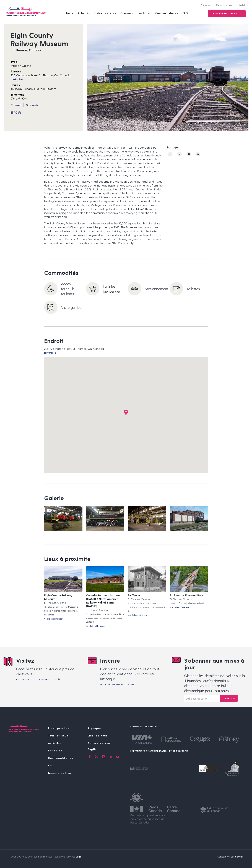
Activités (84, 13)
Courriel (16, 105)
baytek (239, 857)
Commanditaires (167, 13)
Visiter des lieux (26, 679)
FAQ (185, 13)
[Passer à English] (107, 749)
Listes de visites (105, 13)
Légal (79, 857)
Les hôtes (144, 13)
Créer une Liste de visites (226, 14)
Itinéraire (17, 79)
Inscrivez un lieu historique (117, 684)
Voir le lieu (49, 619)
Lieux (70, 13)
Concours (127, 13)
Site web (32, 105)
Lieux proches (59, 728)
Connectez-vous (224, 5)
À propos (205, 5)
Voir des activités (49, 679)
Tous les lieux (58, 735)
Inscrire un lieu (60, 773)
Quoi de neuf (98, 735)
